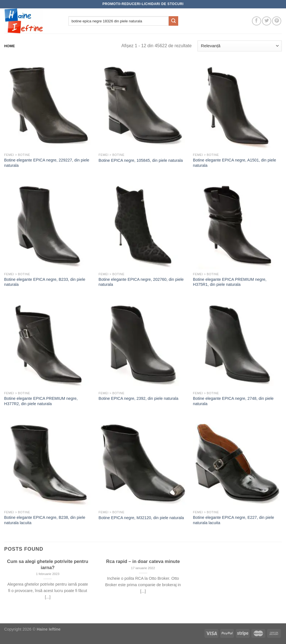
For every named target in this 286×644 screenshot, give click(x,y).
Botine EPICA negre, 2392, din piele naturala (139, 398)
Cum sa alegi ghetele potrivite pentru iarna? (48, 565)
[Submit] (173, 21)
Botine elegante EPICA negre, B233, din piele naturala (45, 282)
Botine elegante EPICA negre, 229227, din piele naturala (47, 163)
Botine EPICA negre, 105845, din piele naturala (141, 160)
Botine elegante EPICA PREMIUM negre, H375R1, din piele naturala (230, 282)
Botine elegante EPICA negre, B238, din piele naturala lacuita (45, 520)
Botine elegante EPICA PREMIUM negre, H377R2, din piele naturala (41, 401)
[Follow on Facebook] (257, 21)
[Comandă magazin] (240, 46)
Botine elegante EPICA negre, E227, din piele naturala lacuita (233, 520)
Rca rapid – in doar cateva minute (143, 561)
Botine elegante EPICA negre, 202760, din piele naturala (141, 282)
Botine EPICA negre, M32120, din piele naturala (141, 518)
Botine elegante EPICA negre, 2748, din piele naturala (233, 401)
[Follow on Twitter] (267, 21)
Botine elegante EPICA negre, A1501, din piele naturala (235, 163)
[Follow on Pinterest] (277, 21)
